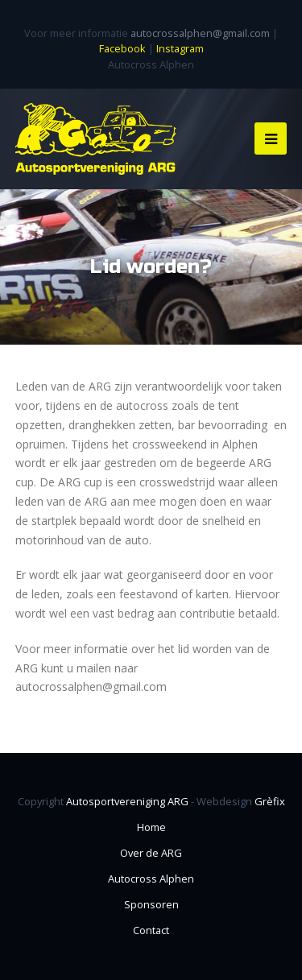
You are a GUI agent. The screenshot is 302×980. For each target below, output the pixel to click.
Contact (151, 930)
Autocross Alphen (151, 879)
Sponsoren (151, 904)
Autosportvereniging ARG (127, 801)
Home (151, 827)
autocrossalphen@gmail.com (200, 33)
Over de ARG (151, 853)
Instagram (180, 48)
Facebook (122, 48)
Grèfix (270, 801)
